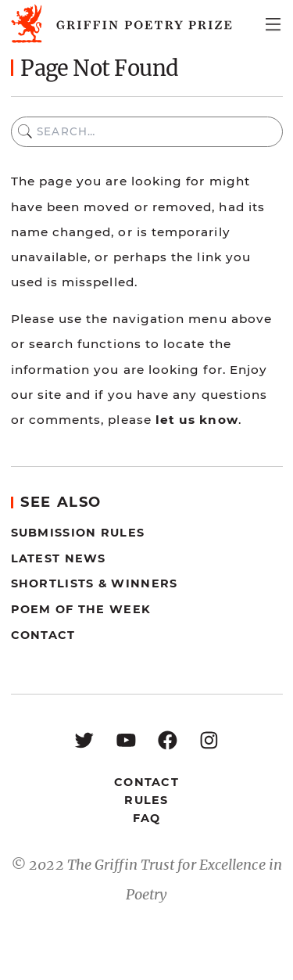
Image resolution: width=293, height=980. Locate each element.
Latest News (59, 558)
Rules (146, 800)
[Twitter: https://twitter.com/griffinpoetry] (84, 739)
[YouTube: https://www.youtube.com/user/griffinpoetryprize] (126, 739)
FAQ (147, 818)
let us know (197, 420)
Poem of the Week (81, 609)
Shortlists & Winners (95, 583)
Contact (43, 635)
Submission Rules (78, 533)
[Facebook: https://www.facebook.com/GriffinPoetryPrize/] (168, 739)
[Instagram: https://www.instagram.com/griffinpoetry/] (209, 739)
